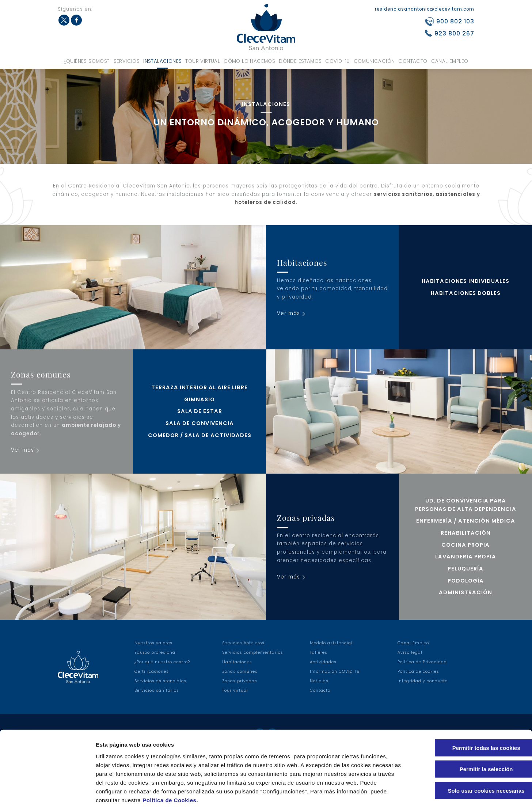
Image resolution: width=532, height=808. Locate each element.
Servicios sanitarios (157, 691)
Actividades (323, 662)
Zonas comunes (240, 672)
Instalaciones (162, 61)
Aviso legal (410, 653)
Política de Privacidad (422, 662)
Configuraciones (393, 794)
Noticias (319, 681)
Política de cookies (418, 672)
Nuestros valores (153, 643)
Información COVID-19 (335, 672)
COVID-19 (337, 61)
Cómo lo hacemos (249, 61)
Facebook (76, 20)
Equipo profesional (156, 653)
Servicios (127, 61)
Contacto (413, 61)
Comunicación (374, 61)
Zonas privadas (240, 681)
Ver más (288, 313)
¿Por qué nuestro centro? (162, 662)
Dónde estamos (300, 61)
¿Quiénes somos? (87, 61)
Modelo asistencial (331, 643)
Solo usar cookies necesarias (471, 754)
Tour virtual (203, 61)
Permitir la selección (471, 733)
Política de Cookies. (170, 764)
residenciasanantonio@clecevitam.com (425, 9)
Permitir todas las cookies (471, 712)
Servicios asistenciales (160, 681)
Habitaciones (237, 662)
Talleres (319, 653)
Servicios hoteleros (243, 643)
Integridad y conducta (423, 681)
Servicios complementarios (253, 653)
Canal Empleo (450, 61)
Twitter (64, 20)
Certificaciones (152, 672)
